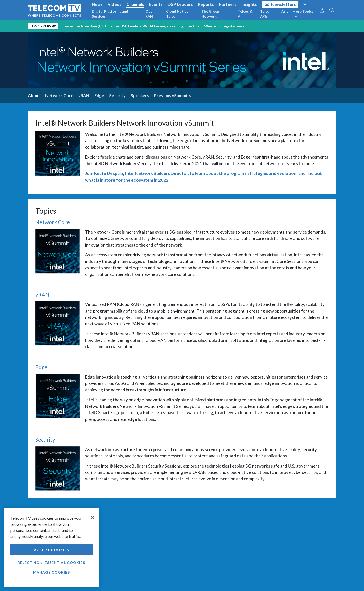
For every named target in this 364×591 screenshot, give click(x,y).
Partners (228, 4)
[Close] (93, 518)
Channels (135, 4)
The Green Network (210, 14)
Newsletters (280, 4)
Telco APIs (265, 14)
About (34, 95)
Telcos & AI (245, 14)
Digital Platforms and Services (110, 14)
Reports (206, 4)
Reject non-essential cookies (51, 563)
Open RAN (150, 14)
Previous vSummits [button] (175, 95)
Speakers (140, 95)
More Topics (303, 14)
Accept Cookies (52, 550)
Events (156, 4)
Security (117, 95)
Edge (99, 95)
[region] (51, 548)
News (97, 4)
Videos (115, 4)
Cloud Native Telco (177, 14)
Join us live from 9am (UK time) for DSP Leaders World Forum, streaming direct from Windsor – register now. (153, 26)
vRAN (84, 95)
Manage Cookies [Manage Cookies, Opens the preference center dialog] (52, 572)
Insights (249, 4)
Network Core (59, 95)
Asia (285, 11)
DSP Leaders (180, 4)
